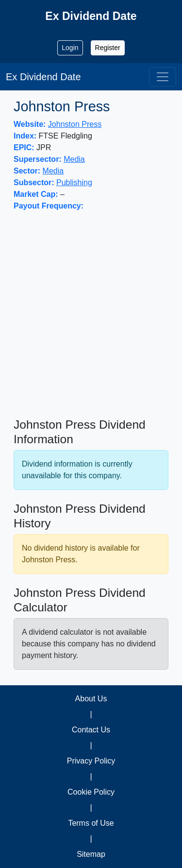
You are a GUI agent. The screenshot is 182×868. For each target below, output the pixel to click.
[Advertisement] (91, 315)
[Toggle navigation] (163, 77)
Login (70, 48)
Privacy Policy (91, 761)
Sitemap (91, 854)
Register (108, 48)
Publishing (74, 182)
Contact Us (91, 730)
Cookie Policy (91, 792)
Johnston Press (75, 124)
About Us (91, 699)
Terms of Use (91, 823)
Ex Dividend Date (43, 77)
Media (74, 159)
